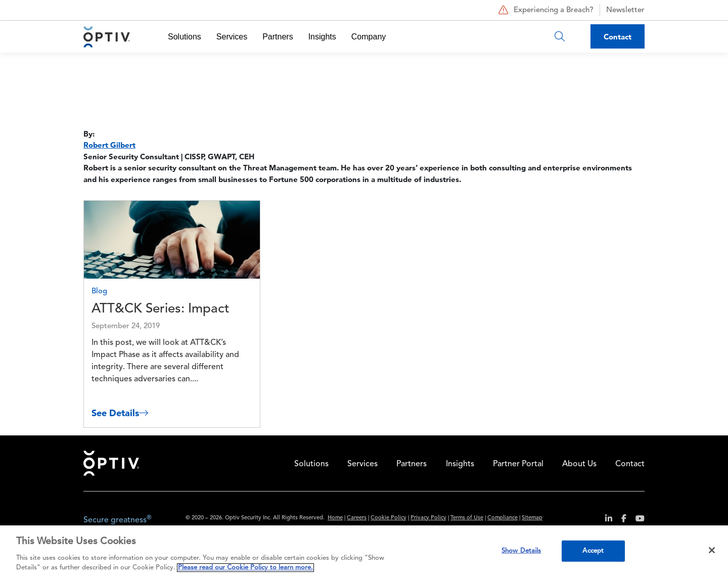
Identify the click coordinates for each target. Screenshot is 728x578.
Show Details (521, 551)
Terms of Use (467, 518)
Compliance (503, 518)
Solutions (185, 37)
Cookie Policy (389, 518)
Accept (593, 551)
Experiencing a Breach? (545, 10)
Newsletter (625, 10)
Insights (322, 37)
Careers (357, 518)
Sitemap (532, 518)
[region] (364, 552)
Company (369, 37)
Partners (278, 37)
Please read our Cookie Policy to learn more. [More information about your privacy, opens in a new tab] (245, 568)
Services (232, 37)
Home (111, 463)
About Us (579, 464)
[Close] (712, 550)
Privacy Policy (428, 518)
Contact (618, 37)
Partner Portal (518, 464)
